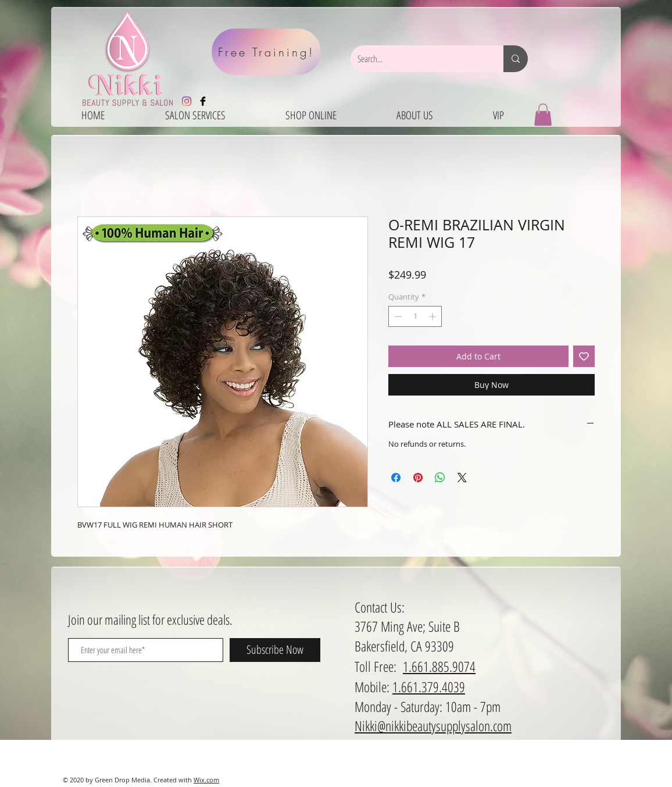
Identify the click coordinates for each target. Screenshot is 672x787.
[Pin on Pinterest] (418, 478)
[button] (543, 115)
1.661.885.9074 (439, 666)
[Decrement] (397, 316)
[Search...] (418, 59)
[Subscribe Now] (275, 650)
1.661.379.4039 (429, 687)
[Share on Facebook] (396, 478)
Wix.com (206, 780)
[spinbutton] (415, 316)
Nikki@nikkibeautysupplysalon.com (433, 726)
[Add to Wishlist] (584, 356)
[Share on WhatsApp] (440, 478)
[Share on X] (462, 478)
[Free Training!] (266, 52)
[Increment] (434, 316)
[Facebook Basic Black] (203, 101)
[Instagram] (187, 101)
